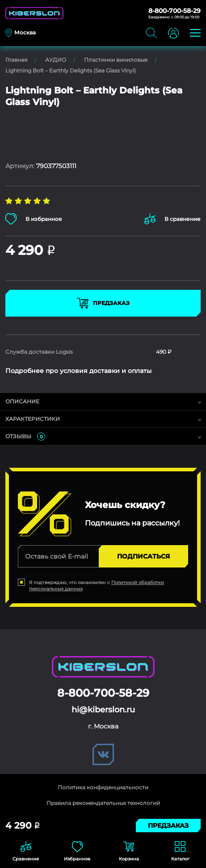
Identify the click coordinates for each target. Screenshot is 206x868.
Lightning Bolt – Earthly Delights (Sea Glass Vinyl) (71, 70)
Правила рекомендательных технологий (103, 803)
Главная (16, 60)
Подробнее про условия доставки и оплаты (78, 371)
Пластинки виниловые (116, 60)
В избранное (34, 219)
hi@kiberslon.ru (103, 710)
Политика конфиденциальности (103, 787)
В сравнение (172, 219)
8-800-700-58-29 (174, 11)
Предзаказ (103, 303)
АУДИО (56, 60)
